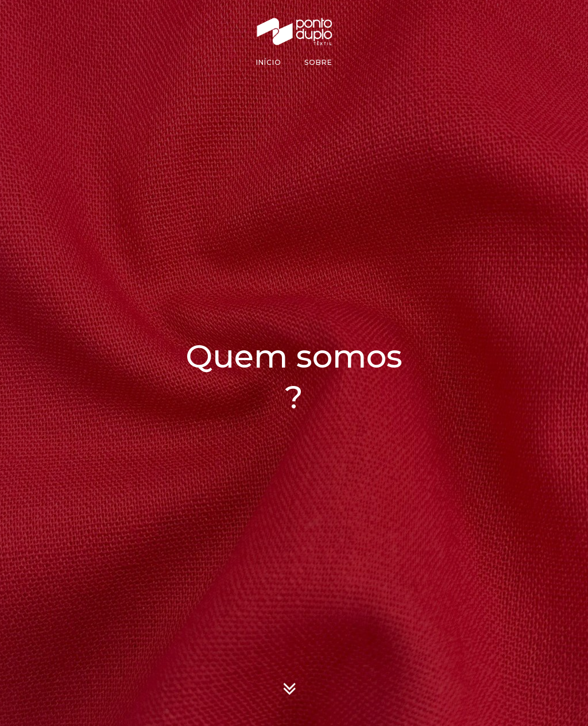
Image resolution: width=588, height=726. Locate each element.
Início (269, 62)
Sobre (318, 62)
